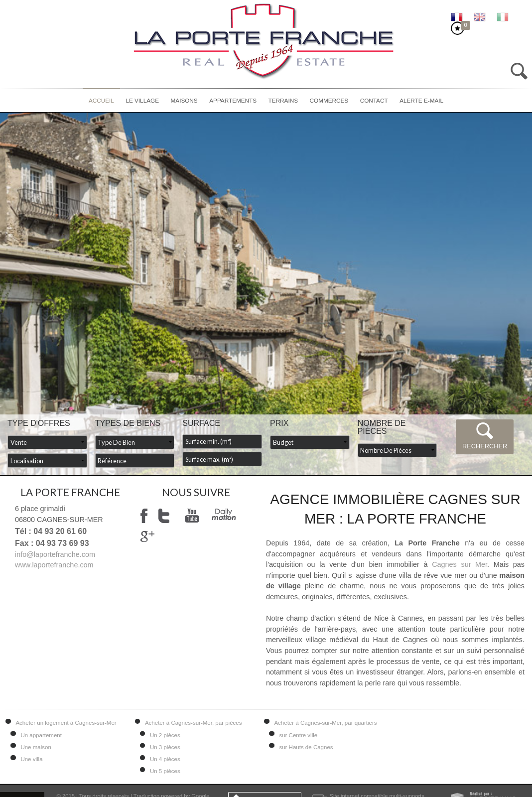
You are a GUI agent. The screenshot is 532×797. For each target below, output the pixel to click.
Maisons (184, 100)
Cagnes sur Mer (460, 564)
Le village (142, 100)
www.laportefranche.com (54, 565)
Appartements (233, 100)
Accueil (101, 100)
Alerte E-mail (421, 100)
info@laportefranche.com (55, 554)
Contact (374, 100)
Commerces (329, 100)
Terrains (283, 100)
